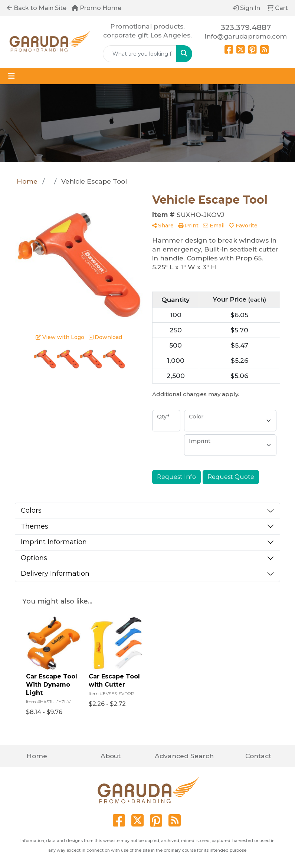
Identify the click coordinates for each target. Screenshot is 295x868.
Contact (258, 756)
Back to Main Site (37, 8)
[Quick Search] (140, 54)
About (111, 756)
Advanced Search (184, 756)
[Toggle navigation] (12, 76)
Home (37, 756)
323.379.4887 (246, 27)
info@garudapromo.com (246, 36)
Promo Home (96, 8)
